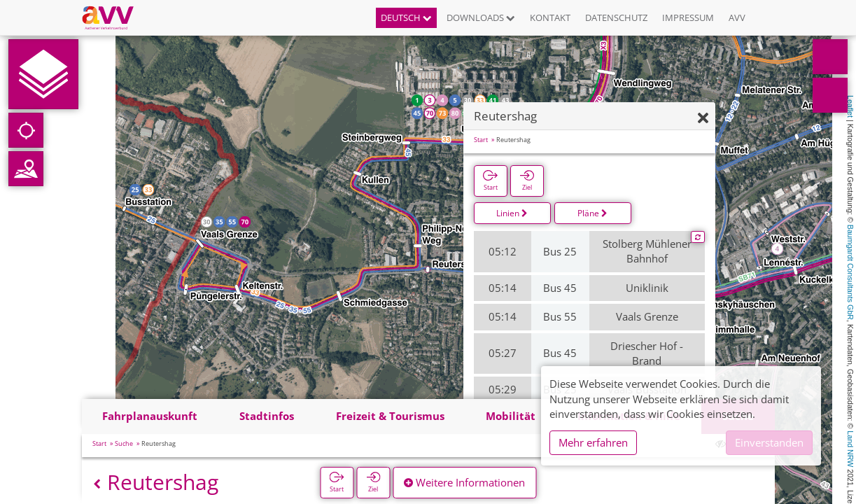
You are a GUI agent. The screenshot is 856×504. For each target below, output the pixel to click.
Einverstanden (769, 442)
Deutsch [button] (406, 17)
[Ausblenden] (703, 119)
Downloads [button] (481, 17)
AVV (737, 17)
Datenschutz (616, 17)
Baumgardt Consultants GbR (850, 272)
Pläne (592, 213)
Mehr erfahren (593, 442)
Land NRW (850, 449)
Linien (512, 213)
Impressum (688, 17)
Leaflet (850, 106)
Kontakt (550, 17)
